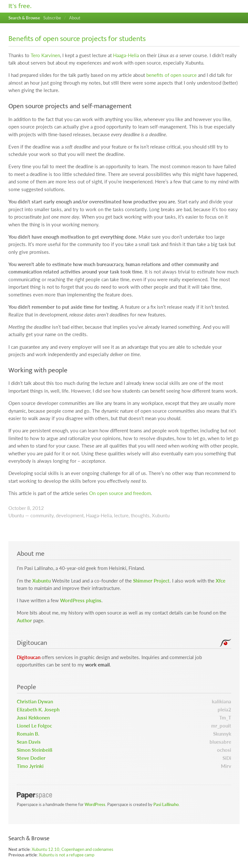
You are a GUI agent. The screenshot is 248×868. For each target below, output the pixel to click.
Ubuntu (16, 516)
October (17, 508)
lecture (121, 516)
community (42, 516)
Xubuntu (161, 516)
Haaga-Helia (126, 55)
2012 (38, 508)
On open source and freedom (120, 493)
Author (24, 620)
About (75, 18)
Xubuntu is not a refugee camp (67, 855)
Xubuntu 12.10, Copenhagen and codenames (72, 849)
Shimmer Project (151, 581)
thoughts (140, 516)
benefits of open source (171, 75)
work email (98, 665)
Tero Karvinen (45, 55)
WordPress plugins (81, 600)
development (70, 516)
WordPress (95, 804)
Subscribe (52, 18)
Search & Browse (24, 18)
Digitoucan (29, 657)
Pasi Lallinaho (166, 804)
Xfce (221, 581)
